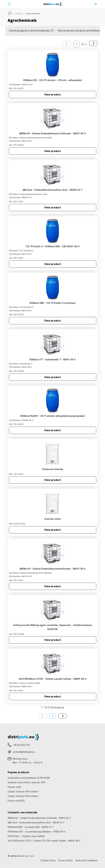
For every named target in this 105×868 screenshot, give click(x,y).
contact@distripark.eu (24, 752)
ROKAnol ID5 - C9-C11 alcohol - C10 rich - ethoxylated (52, 80)
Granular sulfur (53, 519)
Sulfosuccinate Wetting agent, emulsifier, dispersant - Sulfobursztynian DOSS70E (53, 627)
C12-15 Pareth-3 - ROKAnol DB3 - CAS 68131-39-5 (52, 246)
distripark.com (17, 856)
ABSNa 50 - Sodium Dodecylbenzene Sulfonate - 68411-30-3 (52, 133)
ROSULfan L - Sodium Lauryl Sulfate (26, 836)
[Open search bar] (10, 4)
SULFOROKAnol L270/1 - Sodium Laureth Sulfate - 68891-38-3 (53, 679)
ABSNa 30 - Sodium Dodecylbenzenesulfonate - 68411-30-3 (52, 569)
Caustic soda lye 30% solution (23, 791)
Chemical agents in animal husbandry (31, 31)
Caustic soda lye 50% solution (23, 796)
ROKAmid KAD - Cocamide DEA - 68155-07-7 (31, 827)
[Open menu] (96, 4)
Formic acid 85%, (16, 801)
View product (53, 94)
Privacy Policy (65, 860)
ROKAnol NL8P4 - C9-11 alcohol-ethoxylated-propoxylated (52, 416)
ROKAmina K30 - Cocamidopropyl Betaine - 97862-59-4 (37, 832)
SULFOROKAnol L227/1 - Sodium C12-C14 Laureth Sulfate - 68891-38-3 (44, 841)
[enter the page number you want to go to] (77, 44)
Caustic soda (14, 787)
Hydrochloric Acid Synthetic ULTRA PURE (29, 778)
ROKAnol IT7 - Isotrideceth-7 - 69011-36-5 (52, 359)
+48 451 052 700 (21, 745)
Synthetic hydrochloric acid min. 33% (26, 782)
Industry (19, 14)
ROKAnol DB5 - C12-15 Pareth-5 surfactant (53, 303)
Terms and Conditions (86, 860)
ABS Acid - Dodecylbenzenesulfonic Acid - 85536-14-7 (52, 190)
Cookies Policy (48, 860)
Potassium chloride (53, 469)
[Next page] (93, 43)
